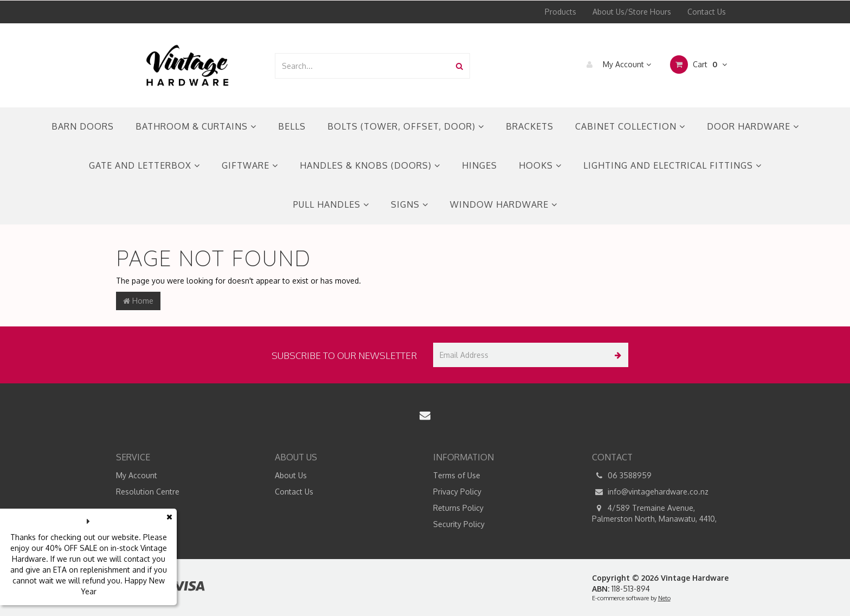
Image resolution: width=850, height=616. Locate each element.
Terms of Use (457, 475)
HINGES (479, 165)
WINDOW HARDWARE (504, 204)
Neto (664, 598)
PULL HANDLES (331, 204)
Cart (698, 65)
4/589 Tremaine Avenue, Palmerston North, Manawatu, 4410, (654, 513)
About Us (291, 475)
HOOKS (540, 165)
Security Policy (459, 524)
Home (138, 301)
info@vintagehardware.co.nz (650, 492)
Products (561, 12)
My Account (616, 65)
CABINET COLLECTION (630, 126)
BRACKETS (530, 126)
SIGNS (410, 204)
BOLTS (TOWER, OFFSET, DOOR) (406, 126)
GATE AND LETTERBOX (144, 165)
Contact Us (707, 12)
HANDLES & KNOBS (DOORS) (370, 165)
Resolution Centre (148, 492)
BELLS (292, 126)
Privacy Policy (457, 492)
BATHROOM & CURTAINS (196, 126)
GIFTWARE (250, 165)
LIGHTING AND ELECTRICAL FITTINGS (672, 165)
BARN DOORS (83, 126)
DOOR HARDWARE (753, 126)
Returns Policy (458, 508)
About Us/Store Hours (632, 12)
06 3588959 (622, 476)
